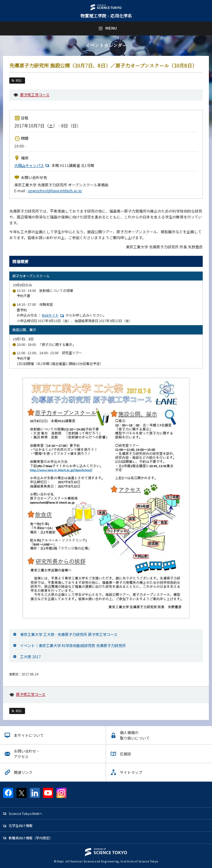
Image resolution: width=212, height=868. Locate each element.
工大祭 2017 (30, 656)
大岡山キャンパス (32, 165)
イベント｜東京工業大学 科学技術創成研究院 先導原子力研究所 (73, 645)
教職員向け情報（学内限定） (31, 838)
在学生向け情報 (21, 825)
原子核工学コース (35, 95)
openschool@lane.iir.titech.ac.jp (55, 191)
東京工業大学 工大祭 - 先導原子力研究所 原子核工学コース (69, 634)
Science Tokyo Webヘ (25, 813)
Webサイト (50, 315)
